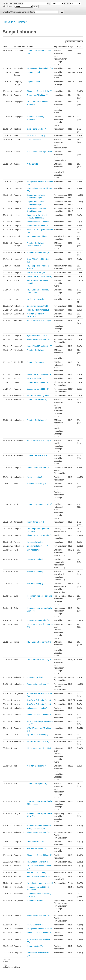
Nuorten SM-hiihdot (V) (37, 420)
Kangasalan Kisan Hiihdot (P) (40, 68)
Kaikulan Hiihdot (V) (36, 378)
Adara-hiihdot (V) (35, 477)
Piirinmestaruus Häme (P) (38, 339)
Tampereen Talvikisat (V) (38, 95)
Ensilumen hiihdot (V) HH (38, 396)
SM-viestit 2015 (34, 550)
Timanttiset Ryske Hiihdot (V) (40, 91)
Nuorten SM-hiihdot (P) (37, 400)
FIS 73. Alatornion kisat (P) (39, 876)
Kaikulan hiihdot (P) (36, 925)
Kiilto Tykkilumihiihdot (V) (38, 310)
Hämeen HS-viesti (35, 900)
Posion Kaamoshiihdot (37, 299)
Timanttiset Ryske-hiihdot (38, 222)
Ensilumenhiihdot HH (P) (38, 546)
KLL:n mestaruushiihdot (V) (39, 440)
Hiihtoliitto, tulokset (15, 22)
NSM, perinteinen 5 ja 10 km (39, 152)
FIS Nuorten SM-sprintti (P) (39, 642)
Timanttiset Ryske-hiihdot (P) (40, 374)
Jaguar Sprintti (33, 72)
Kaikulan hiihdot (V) (36, 542)
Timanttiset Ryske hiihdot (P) (40, 276)
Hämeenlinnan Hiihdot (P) (38, 252)
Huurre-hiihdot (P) (35, 946)
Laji (49, 3)
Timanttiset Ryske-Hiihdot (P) (40, 535)
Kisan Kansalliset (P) (36, 522)
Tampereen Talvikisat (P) (38, 226)
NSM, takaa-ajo (34, 139)
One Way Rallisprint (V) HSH (40, 700)
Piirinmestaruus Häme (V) (38, 684)
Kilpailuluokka (9, 6)
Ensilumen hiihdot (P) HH (38, 306)
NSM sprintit (32, 164)
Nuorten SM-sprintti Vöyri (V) (40, 504)
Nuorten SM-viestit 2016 (38, 455)
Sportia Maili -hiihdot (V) (38, 735)
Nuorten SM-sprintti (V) (37, 766)
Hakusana (19, 3)
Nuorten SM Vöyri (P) (36, 484)
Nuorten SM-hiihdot (36, 350)
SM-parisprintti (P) (35, 559)
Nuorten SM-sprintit (36, 362)
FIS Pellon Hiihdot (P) (37, 872)
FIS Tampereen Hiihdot (37, 236)
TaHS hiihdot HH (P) (36, 272)
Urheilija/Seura (28, 12)
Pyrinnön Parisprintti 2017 (38, 335)
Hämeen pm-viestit (35, 677)
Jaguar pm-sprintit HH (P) (38, 382)
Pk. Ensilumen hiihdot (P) (38, 862)
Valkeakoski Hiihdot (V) (37, 848)
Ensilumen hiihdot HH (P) (38, 741)
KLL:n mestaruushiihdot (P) (39, 320)
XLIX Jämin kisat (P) (36, 136)
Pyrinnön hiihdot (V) (36, 842)
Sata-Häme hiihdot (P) (37, 129)
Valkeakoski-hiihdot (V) (37, 708)
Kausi (67, 3)
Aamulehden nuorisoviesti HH (40, 883)
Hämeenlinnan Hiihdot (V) (38, 620)
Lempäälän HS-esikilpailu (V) (40, 346)
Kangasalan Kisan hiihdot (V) (40, 929)
